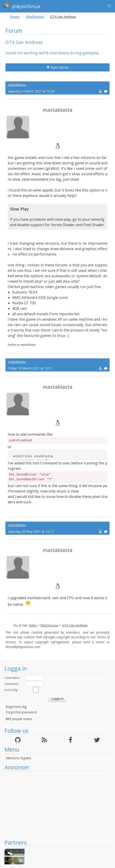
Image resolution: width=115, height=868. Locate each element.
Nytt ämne (58, 67)
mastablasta (17, 85)
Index (33, 625)
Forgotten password (21, 712)
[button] (109, 6)
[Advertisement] (57, 805)
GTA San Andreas (75, 625)
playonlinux (22, 6)
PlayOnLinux (35, 17)
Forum (15, 17)
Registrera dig (16, 707)
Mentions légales (18, 758)
